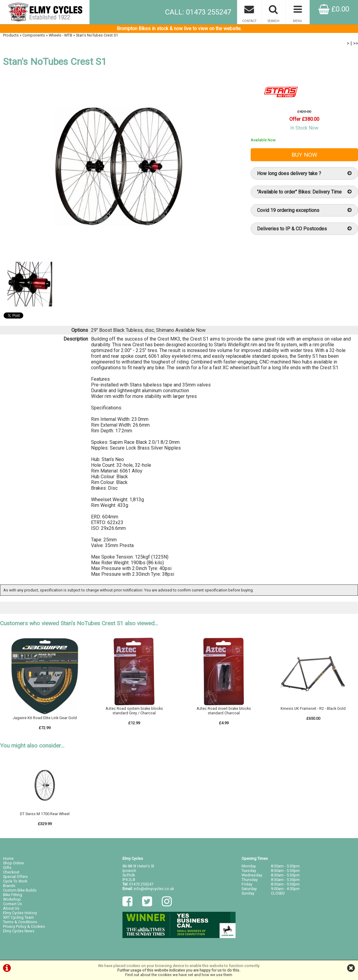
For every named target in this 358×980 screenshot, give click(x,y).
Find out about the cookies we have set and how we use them (179, 975)
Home (8, 858)
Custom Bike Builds (20, 890)
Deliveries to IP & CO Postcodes (304, 229)
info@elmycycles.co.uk (154, 889)
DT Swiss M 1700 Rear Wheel (45, 814)
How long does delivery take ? (304, 173)
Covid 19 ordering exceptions (304, 210)
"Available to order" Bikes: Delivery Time (304, 192)
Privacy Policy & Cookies (24, 926)
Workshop (12, 899)
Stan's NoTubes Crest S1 (97, 35)
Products (11, 35)
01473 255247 (141, 884)
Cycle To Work (15, 881)
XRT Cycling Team (18, 917)
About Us (11, 908)
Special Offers (15, 877)
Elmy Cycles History (20, 913)
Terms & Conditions (20, 922)
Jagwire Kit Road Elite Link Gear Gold (45, 718)
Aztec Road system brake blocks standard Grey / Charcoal (134, 711)
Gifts (7, 868)
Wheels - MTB (60, 35)
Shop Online (13, 863)
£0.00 (334, 9)
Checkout (11, 872)
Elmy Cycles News (19, 931)
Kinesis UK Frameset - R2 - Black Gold (313, 708)
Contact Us (13, 904)
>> (356, 43)
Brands (9, 886)
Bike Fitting (13, 895)
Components (34, 35)
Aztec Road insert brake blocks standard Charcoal (224, 711)
